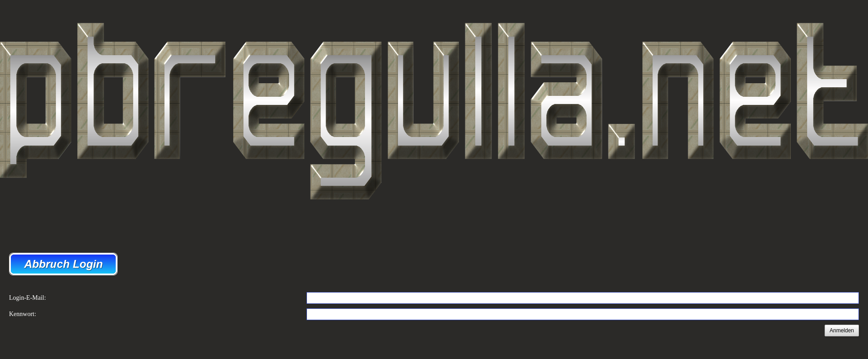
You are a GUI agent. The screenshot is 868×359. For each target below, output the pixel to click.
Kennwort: (23, 314)
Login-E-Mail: (28, 298)
